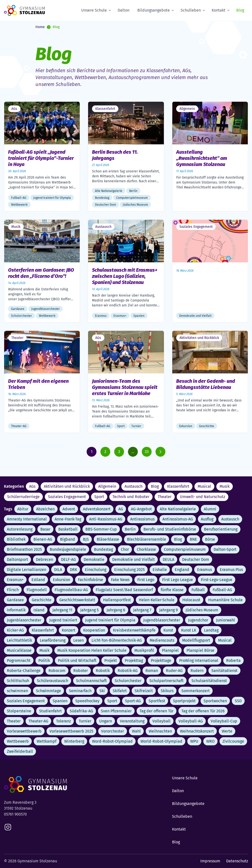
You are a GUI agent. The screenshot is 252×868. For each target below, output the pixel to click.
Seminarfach (80, 691)
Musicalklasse (19, 650)
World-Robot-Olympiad (161, 741)
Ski (102, 691)
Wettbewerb (18, 741)
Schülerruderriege (23, 497)
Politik (44, 660)
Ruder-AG (174, 671)
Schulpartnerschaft (166, 681)
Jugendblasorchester (162, 620)
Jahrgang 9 (168, 610)
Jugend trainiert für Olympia (110, 620)
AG (121, 509)
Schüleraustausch (53, 681)
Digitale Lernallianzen (27, 570)
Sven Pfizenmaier (116, 711)
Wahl (136, 731)
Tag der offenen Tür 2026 (203, 711)
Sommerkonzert (196, 691)
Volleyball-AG (191, 721)
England (182, 570)
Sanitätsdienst (224, 671)
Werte (227, 731)
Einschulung (96, 570)
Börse (210, 539)
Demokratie (94, 559)
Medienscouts (162, 640)
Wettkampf (47, 741)
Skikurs (167, 691)
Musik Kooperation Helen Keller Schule (92, 650)
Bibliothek (16, 539)
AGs (32, 486)
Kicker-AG (15, 630)
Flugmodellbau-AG (71, 590)
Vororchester (113, 731)
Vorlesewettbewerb (24, 731)
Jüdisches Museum (202, 610)
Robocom (57, 671)
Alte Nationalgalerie (178, 509)
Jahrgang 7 (142, 610)
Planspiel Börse (200, 650)
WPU (194, 741)
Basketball (68, 529)
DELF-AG (68, 559)
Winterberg (74, 741)
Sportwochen (215, 701)
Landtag (211, 630)
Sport (99, 497)
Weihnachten (160, 731)
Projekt (111, 660)
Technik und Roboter (131, 497)
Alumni (210, 509)
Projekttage (161, 660)
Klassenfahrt (178, 486)
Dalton (124, 10)
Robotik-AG (128, 671)
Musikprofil (144, 650)
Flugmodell (37, 590)
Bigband (68, 539)
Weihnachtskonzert (197, 731)
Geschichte (42, 600)
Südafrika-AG (81, 711)
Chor (125, 549)
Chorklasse (146, 549)
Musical (204, 486)
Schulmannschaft (91, 681)
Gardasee (15, 600)
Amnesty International (27, 519)
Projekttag (134, 660)
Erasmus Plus (231, 570)
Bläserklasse (108, 539)
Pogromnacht (19, 660)
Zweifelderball (20, 751)
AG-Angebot (141, 509)
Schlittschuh (18, 681)
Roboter (81, 671)
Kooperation (94, 630)
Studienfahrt (50, 711)
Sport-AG (133, 701)
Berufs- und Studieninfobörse (170, 529)
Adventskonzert (97, 509)
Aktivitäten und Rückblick (67, 486)
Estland (38, 580)
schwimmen (17, 691)
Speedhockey (87, 701)
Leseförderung (53, 640)
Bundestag (103, 549)
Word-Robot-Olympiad (112, 741)
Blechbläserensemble (147, 539)
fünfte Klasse (172, 590)
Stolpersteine (19, 711)
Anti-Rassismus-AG (106, 519)
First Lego (146, 580)
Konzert (69, 630)
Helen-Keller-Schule (157, 600)
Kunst (168, 630)
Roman (152, 671)
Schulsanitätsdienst (209, 681)
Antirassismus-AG (178, 519)
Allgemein (107, 486)
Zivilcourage (233, 741)
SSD (238, 701)
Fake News (120, 580)
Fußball (198, 590)
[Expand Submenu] (111, 10)
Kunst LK (189, 630)
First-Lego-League (217, 580)
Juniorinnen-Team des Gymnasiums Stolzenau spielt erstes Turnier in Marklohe (125, 387)
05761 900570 (15, 814)
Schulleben (191, 10)
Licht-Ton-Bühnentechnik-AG (117, 640)
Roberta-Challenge (24, 671)
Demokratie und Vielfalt (134, 559)
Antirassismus (142, 519)
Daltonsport (17, 559)
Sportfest (157, 701)
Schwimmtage (48, 691)
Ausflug (207, 519)
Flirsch (13, 590)
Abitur (23, 509)
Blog (240, 10)
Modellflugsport (196, 640)
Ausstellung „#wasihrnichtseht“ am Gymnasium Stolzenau (202, 158)
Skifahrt (120, 691)
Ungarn (106, 721)
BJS (86, 539)
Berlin (130, 529)
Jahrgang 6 (116, 610)
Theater (165, 497)
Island (39, 610)
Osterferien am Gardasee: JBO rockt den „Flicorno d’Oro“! (41, 273)
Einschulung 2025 (129, 570)
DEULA (168, 559)
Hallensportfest (117, 600)
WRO (210, 741)
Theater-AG (38, 721)
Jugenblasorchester (24, 620)
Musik (225, 486)
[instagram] (8, 827)
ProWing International (199, 660)
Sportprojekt (184, 701)
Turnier (85, 721)
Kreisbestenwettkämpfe (134, 630)
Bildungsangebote (154, 10)
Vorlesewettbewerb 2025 (71, 731)
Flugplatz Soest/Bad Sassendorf (124, 590)
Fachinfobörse (91, 580)
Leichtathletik (19, 640)
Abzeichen (45, 509)
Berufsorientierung (221, 529)
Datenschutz (237, 861)
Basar (45, 529)
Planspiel (170, 650)
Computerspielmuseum (185, 549)
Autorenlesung (20, 529)
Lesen (79, 640)
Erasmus (205, 570)
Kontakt (219, 10)
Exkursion (62, 580)
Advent (69, 509)
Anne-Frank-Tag (68, 519)
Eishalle (160, 570)
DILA (58, 570)
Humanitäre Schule (225, 600)
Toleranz (63, 721)
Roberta (233, 660)
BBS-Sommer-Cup (101, 529)
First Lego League (178, 580)
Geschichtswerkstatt (77, 600)
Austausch (134, 486)
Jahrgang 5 (89, 610)
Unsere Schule (94, 10)
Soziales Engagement (67, 497)
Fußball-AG (222, 590)
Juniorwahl (226, 620)
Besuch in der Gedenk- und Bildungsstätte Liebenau (206, 384)
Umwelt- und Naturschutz (203, 497)
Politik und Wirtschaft (77, 660)
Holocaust (191, 600)
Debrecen (45, 559)
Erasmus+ (15, 580)
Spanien (60, 701)
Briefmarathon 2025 (24, 549)
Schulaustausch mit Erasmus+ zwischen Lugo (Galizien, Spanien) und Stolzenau (125, 276)
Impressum (210, 861)
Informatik (16, 610)
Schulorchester (128, 681)
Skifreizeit (144, 691)
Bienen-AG (43, 539)
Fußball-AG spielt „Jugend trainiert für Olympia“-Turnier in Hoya (41, 158)
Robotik (103, 671)
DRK (73, 570)
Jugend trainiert (63, 620)
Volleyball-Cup (224, 721)
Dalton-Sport (225, 549)
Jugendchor (198, 620)
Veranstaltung (132, 721)
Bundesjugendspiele (68, 549)
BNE (193, 539)
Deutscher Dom (196, 559)
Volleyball (161, 721)
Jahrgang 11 (62, 610)
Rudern (197, 671)
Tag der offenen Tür (157, 711)
